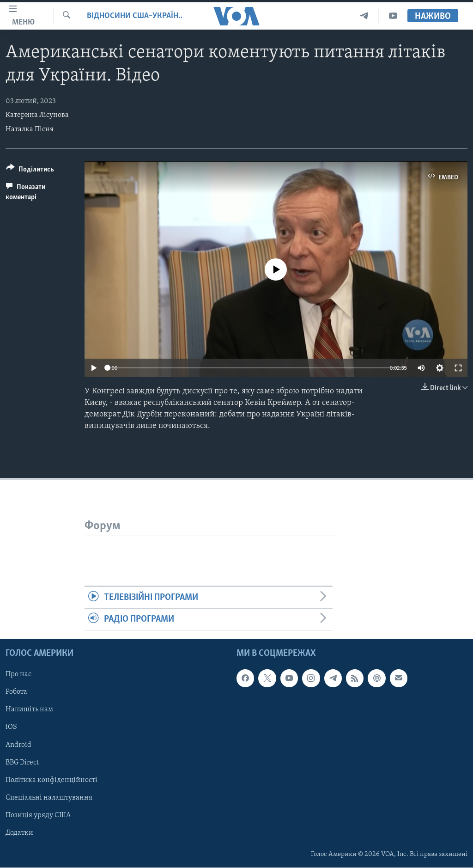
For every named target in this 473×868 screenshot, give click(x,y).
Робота (16, 692)
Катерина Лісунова (37, 115)
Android (18, 745)
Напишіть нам (29, 710)
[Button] (30, 171)
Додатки (19, 833)
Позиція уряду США (38, 815)
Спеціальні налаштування (49, 798)
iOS (11, 727)
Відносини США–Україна (135, 16)
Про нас (18, 675)
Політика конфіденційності (52, 780)
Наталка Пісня (30, 129)
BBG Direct (22, 763)
